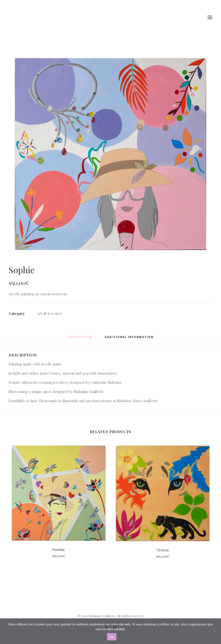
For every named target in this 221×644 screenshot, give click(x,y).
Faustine (59, 550)
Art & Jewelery (50, 313)
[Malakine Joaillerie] (36, 17)
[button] (110, 154)
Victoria (163, 550)
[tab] (129, 339)
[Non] (215, 631)
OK (112, 637)
